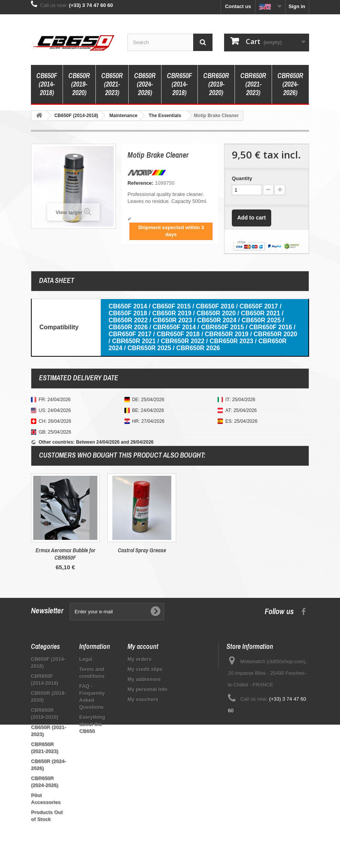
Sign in (297, 6)
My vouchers (143, 699)
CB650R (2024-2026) (145, 84)
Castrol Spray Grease (295, 550)
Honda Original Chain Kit (65, 550)
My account (143, 646)
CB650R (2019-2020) (79, 84)
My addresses (144, 679)
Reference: (140, 183)
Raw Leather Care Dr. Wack (142, 550)
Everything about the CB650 (92, 724)
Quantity (242, 178)
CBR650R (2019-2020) (216, 84)
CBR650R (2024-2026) (290, 84)
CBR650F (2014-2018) (179, 84)
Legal (86, 659)
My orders (139, 659)
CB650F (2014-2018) (47, 84)
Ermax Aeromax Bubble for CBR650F (218, 554)
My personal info (147, 689)
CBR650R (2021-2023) (253, 84)
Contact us (238, 6)
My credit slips (145, 669)
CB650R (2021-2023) (112, 84)
